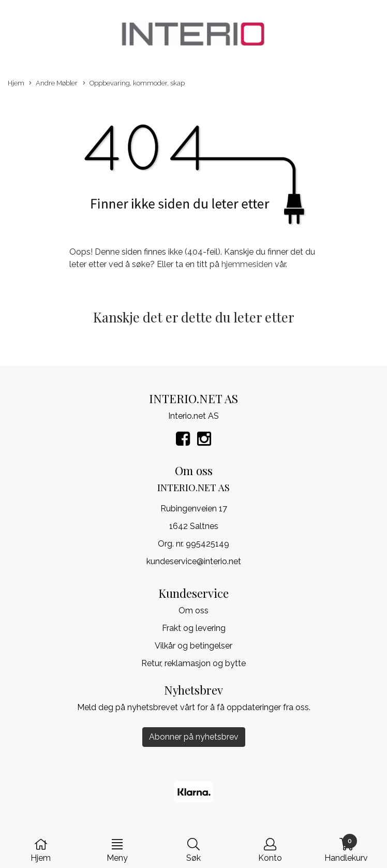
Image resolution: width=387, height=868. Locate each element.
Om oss (193, 610)
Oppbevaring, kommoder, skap (134, 84)
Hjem (16, 83)
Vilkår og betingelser (193, 646)
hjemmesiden (247, 264)
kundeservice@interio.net (194, 561)
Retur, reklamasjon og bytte (193, 663)
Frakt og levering (194, 628)
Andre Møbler (53, 84)
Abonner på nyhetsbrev (194, 737)
